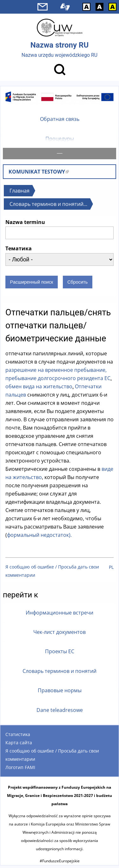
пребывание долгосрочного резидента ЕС (58, 381)
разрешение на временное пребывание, (56, 372)
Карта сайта (19, 745)
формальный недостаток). (39, 537)
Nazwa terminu (25, 225)
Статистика (18, 737)
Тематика (19, 251)
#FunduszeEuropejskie (60, 863)
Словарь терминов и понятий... (48, 207)
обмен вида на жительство (39, 389)
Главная (20, 193)
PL (111, 570)
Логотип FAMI (20, 770)
